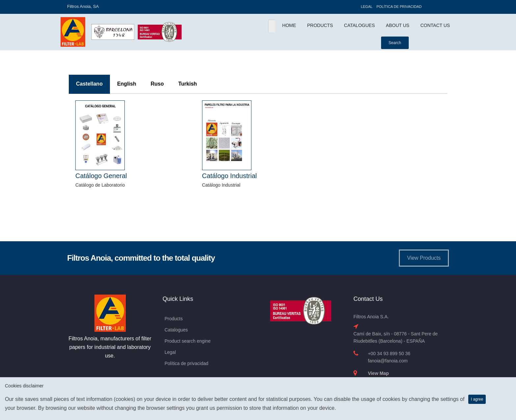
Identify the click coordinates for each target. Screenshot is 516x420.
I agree (477, 399)
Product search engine (188, 341)
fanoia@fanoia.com (388, 361)
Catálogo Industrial (230, 176)
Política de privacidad (399, 7)
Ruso (157, 84)
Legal (366, 7)
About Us (398, 25)
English (127, 84)
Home (289, 25)
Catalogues (359, 25)
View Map (378, 373)
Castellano (89, 84)
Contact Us (435, 25)
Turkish (188, 84)
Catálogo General (101, 176)
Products (320, 25)
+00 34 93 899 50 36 (389, 354)
